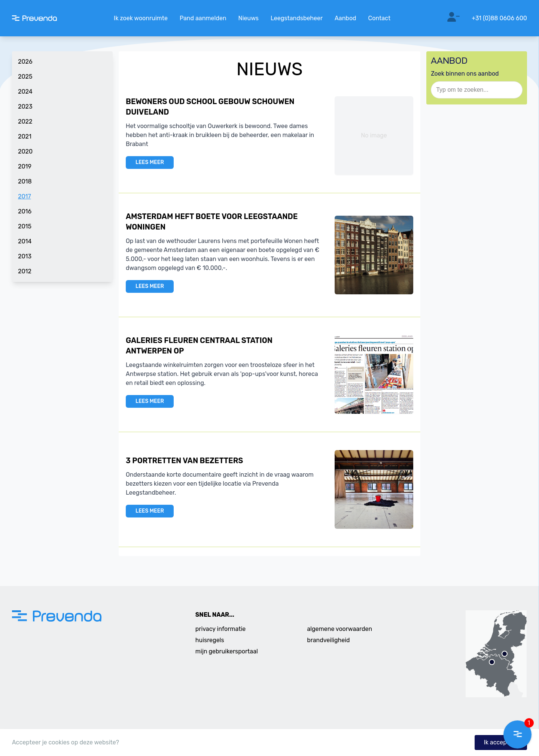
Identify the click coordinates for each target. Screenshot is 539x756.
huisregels (210, 640)
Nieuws (249, 18)
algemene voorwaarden (339, 629)
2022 (25, 122)
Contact (380, 18)
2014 (25, 241)
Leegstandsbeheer (297, 18)
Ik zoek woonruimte (141, 18)
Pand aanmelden (203, 18)
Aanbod (345, 18)
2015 (25, 226)
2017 (25, 196)
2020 (25, 151)
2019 (25, 166)
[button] (517, 734)
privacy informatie (221, 629)
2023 (25, 107)
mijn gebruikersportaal (227, 651)
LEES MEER (150, 162)
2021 (25, 136)
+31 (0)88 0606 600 (499, 18)
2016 (25, 211)
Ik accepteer (501, 742)
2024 (25, 92)
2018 (25, 181)
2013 (25, 256)
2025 (25, 77)
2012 (25, 271)
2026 (25, 62)
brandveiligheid (328, 640)
